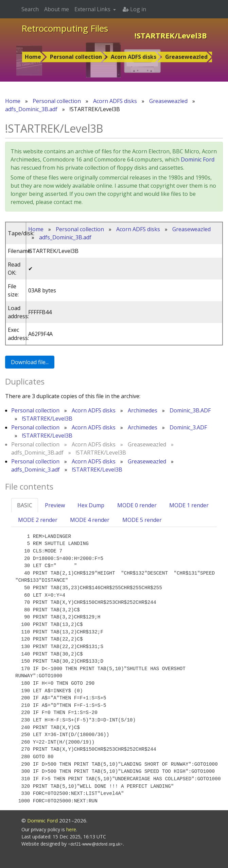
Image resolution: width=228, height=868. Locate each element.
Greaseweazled (186, 57)
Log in (134, 9)
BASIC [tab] (25, 505)
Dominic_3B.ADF (190, 410)
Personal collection (76, 57)
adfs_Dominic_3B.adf (31, 109)
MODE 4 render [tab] (90, 520)
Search (30, 9)
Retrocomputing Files (65, 28)
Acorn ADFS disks (134, 57)
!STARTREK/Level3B (47, 419)
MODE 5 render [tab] (142, 520)
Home (33, 57)
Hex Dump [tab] (91, 505)
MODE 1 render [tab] (189, 505)
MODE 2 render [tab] (38, 520)
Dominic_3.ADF (188, 427)
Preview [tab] (55, 505)
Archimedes (143, 410)
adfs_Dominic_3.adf (36, 470)
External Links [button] (93, 9)
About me (57, 9)
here (71, 829)
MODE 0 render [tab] (137, 505)
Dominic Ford (198, 159)
